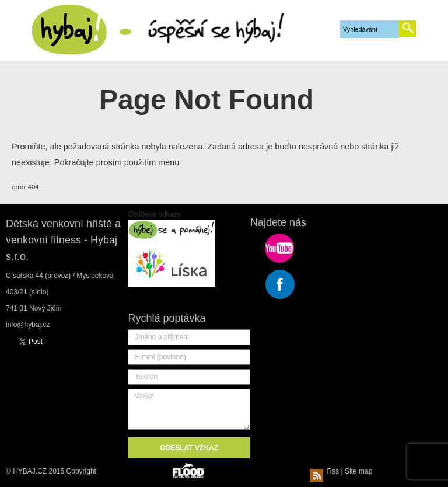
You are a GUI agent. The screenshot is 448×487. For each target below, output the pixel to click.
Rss (326, 471)
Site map (358, 471)
